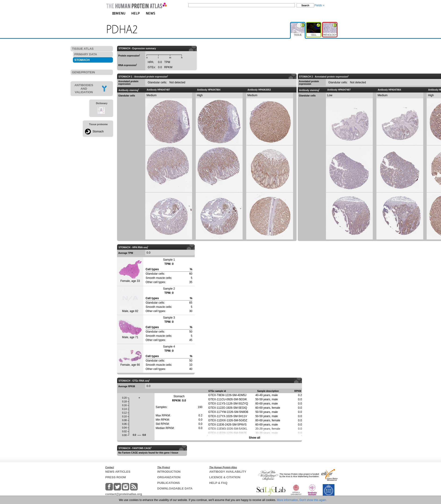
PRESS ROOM (116, 477)
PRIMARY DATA (86, 54)
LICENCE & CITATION (225, 477)
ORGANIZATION (169, 477)
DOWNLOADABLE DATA (175, 488)
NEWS (151, 13)
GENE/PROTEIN (83, 72)
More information (287, 500)
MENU (119, 13)
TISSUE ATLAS (83, 49)
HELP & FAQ (218, 483)
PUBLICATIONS (169, 483)
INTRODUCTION (169, 472)
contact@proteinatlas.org (124, 494)
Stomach (98, 131)
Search (305, 5)
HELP (136, 13)
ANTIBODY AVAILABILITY (228, 472)
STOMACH (82, 60)
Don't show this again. (313, 500)
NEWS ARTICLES (118, 472)
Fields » (319, 5)
